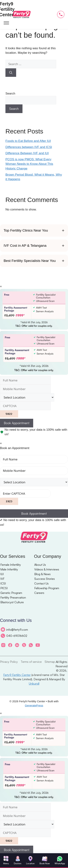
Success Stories (45, 579)
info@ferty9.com (14, 629)
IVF (2, 579)
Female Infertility (11, 565)
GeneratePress (34, 705)
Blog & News (42, 574)
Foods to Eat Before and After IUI (28, 141)
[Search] (11, 73)
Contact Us (41, 583)
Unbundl (34, 684)
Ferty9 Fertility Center (17, 675)
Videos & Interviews (47, 569)
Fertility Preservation (13, 597)
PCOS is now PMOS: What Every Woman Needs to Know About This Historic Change (29, 164)
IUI (2, 574)
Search (10, 94)
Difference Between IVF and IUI (27, 153)
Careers (39, 593)
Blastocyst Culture (12, 602)
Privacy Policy (9, 662)
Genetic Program (11, 593)
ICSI (3, 583)
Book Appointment (17, 423)
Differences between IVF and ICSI (29, 147)
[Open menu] (6, 23)
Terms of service (31, 662)
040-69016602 (14, 636)
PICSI (4, 588)
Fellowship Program (47, 588)
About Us (40, 565)
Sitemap (50, 662)
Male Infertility (9, 569)
